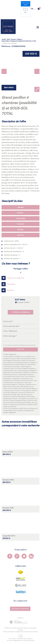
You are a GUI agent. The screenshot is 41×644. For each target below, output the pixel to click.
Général (21, 207)
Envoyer (21, 349)
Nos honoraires (25, 632)
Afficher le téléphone (20, 312)
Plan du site (7, 632)
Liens (32, 632)
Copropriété (21, 218)
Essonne (13, 39)
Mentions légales (15, 632)
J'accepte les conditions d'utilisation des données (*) (20, 345)
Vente (8, 39)
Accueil (4, 39)
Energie (20, 229)
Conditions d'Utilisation (24, 411)
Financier (20, 224)
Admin (36, 632)
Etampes (19, 39)
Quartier (20, 235)
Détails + (21, 213)
